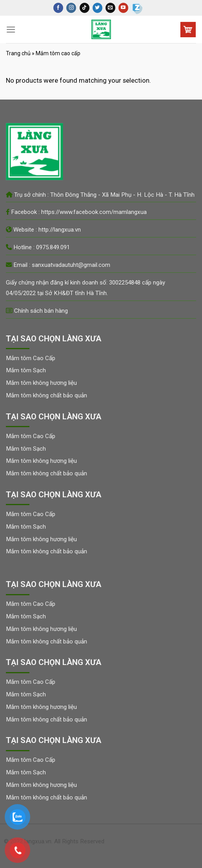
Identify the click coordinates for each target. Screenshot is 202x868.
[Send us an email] (110, 8)
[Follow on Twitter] (97, 8)
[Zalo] (136, 8)
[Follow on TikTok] (85, 8)
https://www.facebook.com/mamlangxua (94, 212)
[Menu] (11, 30)
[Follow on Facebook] (58, 8)
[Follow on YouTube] (123, 8)
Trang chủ (18, 53)
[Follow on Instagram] (71, 8)
